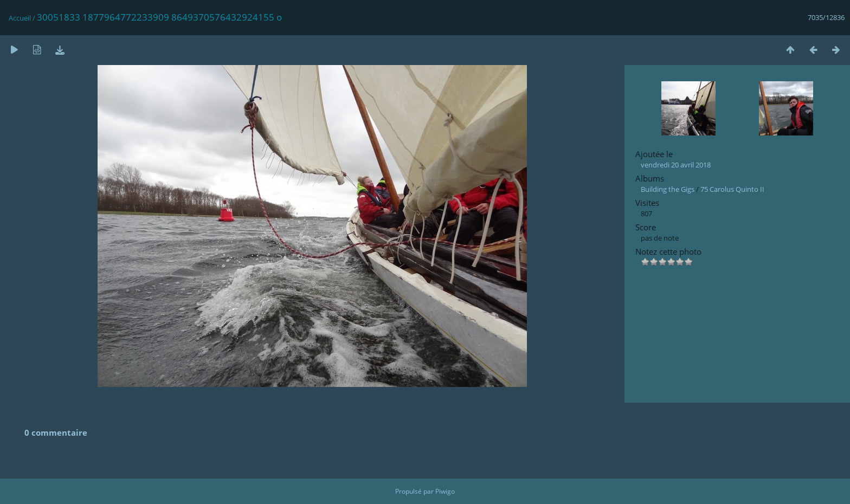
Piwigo (445, 491)
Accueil (20, 18)
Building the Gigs (668, 189)
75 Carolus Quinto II (732, 189)
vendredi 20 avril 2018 (676, 165)
